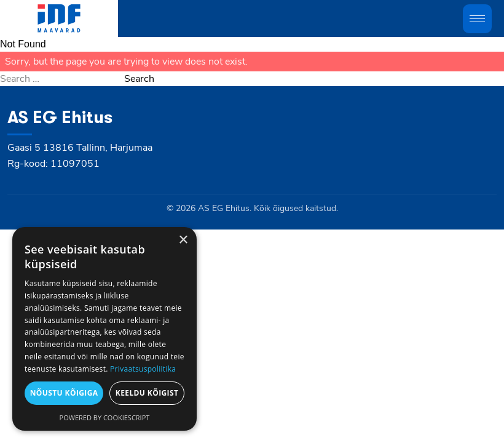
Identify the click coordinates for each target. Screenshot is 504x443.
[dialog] (104, 329)
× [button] (183, 240)
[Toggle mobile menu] (477, 19)
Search (139, 79)
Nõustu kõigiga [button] (64, 393)
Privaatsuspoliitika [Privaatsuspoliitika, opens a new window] (143, 369)
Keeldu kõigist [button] (147, 393)
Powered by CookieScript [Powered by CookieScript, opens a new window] (105, 417)
